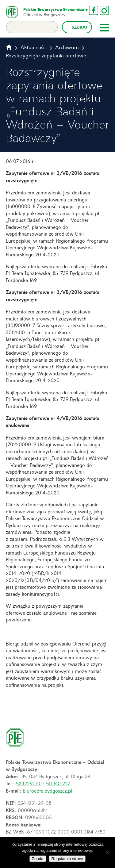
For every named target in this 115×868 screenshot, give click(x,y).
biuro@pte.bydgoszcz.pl (47, 790)
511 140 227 (58, 783)
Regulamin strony (67, 859)
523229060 (29, 783)
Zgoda (38, 859)
